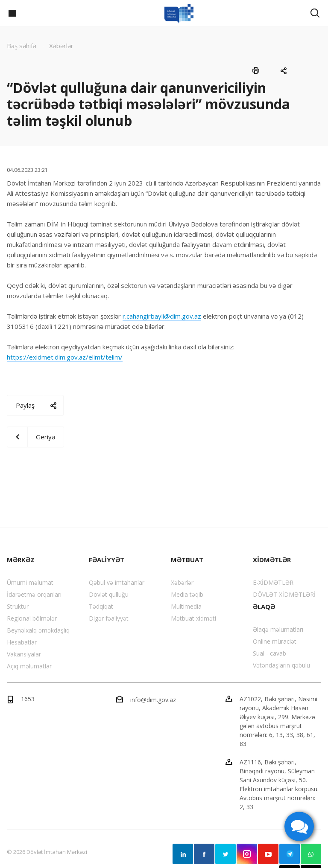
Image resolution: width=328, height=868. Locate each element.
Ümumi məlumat (30, 582)
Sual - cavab (269, 653)
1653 (28, 699)
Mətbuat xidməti (193, 618)
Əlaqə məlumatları (278, 629)
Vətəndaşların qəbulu (281, 665)
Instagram (247, 854)
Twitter (225, 854)
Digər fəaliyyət (109, 618)
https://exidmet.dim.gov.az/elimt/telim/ (65, 357)
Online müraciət (275, 641)
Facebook (204, 854)
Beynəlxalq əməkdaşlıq (38, 630)
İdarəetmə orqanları (34, 594)
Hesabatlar (22, 642)
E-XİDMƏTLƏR (273, 582)
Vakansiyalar (24, 654)
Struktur (18, 606)
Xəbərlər (182, 582)
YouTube (268, 854)
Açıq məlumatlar (29, 666)
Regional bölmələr (32, 618)
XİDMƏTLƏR (272, 560)
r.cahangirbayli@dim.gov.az (162, 316)
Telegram (290, 854)
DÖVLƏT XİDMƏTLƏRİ (284, 594)
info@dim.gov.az (153, 700)
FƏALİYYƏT (107, 560)
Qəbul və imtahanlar (117, 582)
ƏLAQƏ (264, 607)
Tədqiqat (101, 606)
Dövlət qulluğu (109, 594)
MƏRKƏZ (21, 560)
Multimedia (186, 606)
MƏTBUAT (187, 560)
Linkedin (183, 854)
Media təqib (187, 594)
